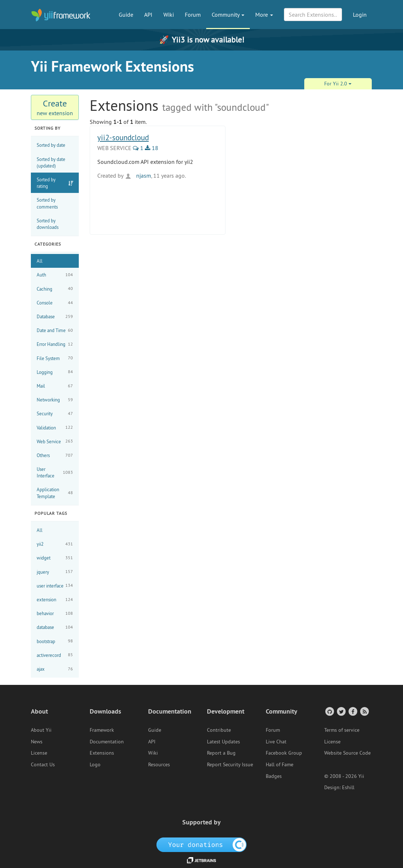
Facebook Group (284, 753)
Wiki (169, 15)
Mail (55, 386)
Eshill (348, 787)
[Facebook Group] (352, 711)
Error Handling (55, 344)
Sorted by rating (46, 183)
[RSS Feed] (364, 711)
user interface (55, 586)
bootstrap (55, 641)
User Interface (55, 472)
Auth (55, 275)
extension (55, 600)
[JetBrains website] (201, 860)
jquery (55, 572)
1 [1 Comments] (138, 148)
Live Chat (276, 742)
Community (228, 15)
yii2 (55, 544)
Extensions (102, 753)
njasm (138, 175)
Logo (95, 764)
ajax (55, 669)
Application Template (55, 493)
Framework (102, 730)
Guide (126, 15)
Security (55, 414)
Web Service (55, 441)
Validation (55, 427)
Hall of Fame (280, 764)
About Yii (41, 730)
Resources (159, 764)
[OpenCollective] (202, 844)
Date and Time (55, 330)
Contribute (219, 730)
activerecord (55, 655)
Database (55, 317)
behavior (55, 613)
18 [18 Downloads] (152, 148)
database (55, 627)
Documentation (107, 742)
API (148, 15)
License (39, 753)
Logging (55, 372)
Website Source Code (347, 753)
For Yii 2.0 (338, 84)
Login (360, 15)
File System (55, 358)
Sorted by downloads (48, 224)
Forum (193, 15)
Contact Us (43, 764)
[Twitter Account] (341, 711)
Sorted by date (51, 145)
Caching (55, 289)
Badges (274, 776)
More (264, 15)
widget (55, 558)
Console (55, 303)
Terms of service (342, 730)
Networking (55, 400)
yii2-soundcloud (123, 138)
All (40, 261)
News (37, 742)
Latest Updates (223, 742)
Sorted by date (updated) (51, 162)
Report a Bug (221, 753)
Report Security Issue (230, 764)
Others (55, 455)
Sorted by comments (47, 203)
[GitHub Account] (329, 711)
